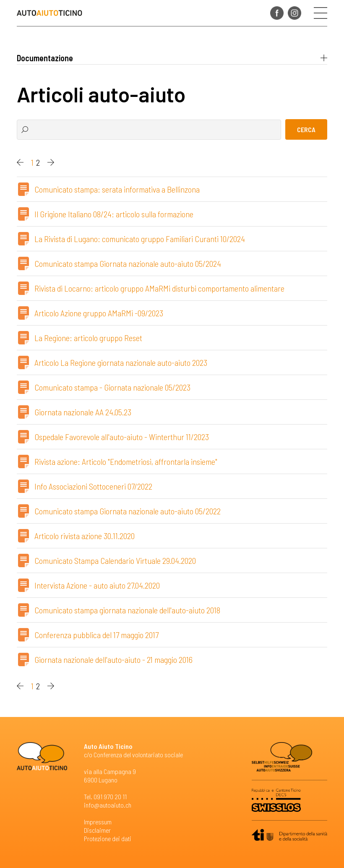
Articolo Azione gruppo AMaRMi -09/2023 (99, 313)
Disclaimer (97, 830)
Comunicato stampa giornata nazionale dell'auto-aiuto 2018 (127, 610)
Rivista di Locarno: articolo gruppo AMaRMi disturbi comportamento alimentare (159, 288)
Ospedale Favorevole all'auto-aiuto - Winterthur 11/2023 (122, 437)
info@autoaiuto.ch (108, 805)
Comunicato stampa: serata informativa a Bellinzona (117, 189)
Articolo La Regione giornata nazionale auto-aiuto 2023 (121, 362)
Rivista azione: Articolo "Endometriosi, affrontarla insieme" (126, 461)
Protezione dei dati (108, 838)
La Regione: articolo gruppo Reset (88, 338)
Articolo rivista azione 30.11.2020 (85, 536)
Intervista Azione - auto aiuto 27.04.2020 (97, 585)
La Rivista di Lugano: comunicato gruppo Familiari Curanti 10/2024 (140, 239)
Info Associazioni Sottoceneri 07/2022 (93, 486)
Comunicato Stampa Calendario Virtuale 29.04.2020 (115, 560)
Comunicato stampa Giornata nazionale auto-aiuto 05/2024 (128, 263)
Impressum (98, 822)
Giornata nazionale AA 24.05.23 (83, 412)
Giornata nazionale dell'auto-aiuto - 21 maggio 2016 (113, 659)
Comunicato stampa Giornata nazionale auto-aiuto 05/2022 (128, 511)
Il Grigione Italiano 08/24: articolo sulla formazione (114, 214)
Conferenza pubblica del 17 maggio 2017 (96, 635)
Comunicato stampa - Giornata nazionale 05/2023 (112, 387)
